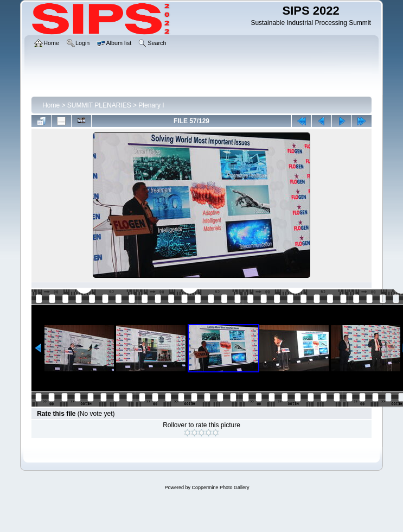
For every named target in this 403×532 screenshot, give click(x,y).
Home (51, 105)
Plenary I (151, 105)
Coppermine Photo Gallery (220, 487)
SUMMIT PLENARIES (99, 105)
